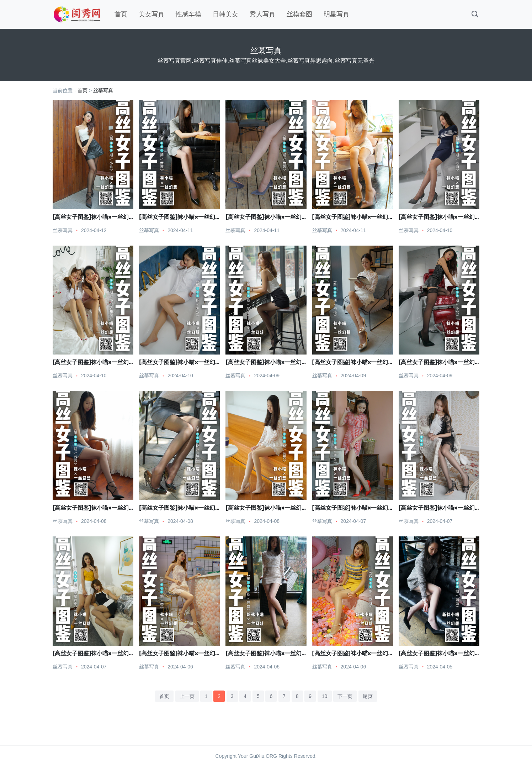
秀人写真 (262, 14)
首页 (121, 14)
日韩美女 (225, 14)
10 (325, 696)
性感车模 (188, 14)
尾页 (368, 696)
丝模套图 (299, 14)
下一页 (345, 696)
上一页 (187, 696)
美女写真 (151, 14)
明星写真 (336, 14)
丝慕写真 (103, 90)
